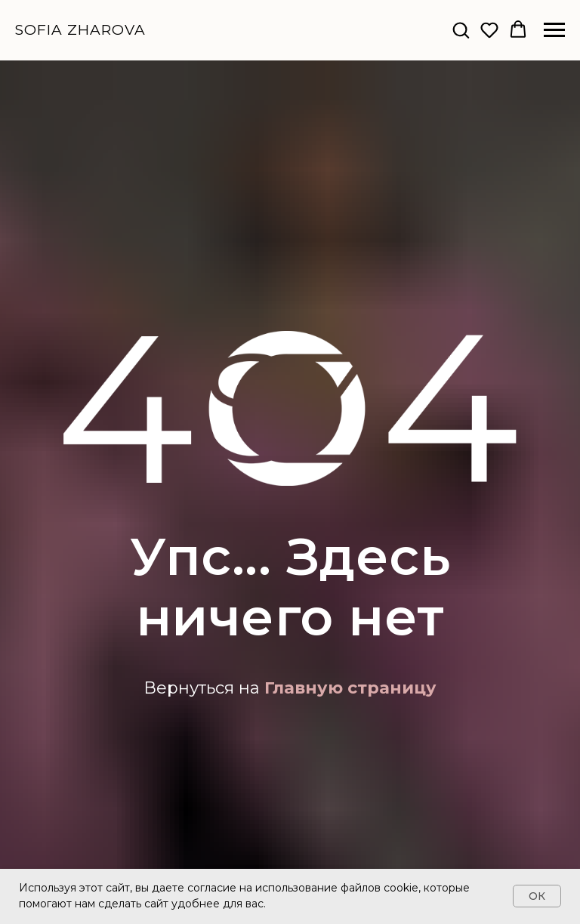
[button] (461, 29)
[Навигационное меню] (554, 30)
